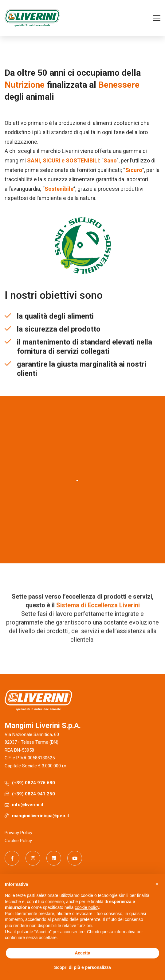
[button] (157, 884)
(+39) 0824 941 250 (33, 794)
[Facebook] (12, 858)
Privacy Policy (18, 833)
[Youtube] (75, 858)
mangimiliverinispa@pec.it (41, 816)
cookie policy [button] (87, 907)
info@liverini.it (28, 805)
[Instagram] (33, 858)
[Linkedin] (54, 858)
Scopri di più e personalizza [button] (82, 967)
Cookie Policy (18, 841)
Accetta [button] (82, 953)
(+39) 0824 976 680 (33, 783)
